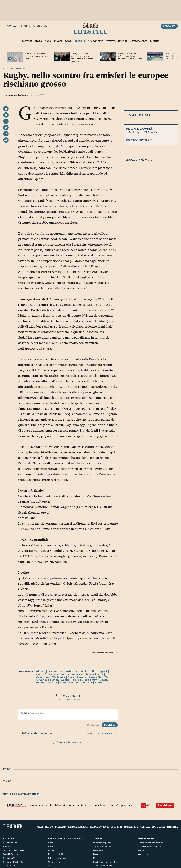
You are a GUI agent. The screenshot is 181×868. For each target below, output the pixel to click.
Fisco (51, 843)
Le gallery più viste (139, 160)
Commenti (116, 827)
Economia (61, 827)
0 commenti (68, 696)
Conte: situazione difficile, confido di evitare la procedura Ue (130, 56)
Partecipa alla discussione (68, 700)
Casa (48, 41)
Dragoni (102, 671)
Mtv (94, 680)
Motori (27, 41)
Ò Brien (53, 671)
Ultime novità (139, 128)
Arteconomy (138, 41)
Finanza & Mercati (78, 827)
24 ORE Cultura (11, 854)
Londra (82, 677)
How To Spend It (117, 41)
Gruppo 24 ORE (11, 843)
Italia (76, 680)
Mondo (49, 827)
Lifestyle (91, 31)
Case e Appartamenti (103, 866)
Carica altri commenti (69, 742)
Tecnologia (158, 827)
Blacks (41, 671)
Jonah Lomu (57, 674)
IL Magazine (95, 41)
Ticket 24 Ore (10, 866)
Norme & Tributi (99, 827)
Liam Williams (94, 674)
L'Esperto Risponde (102, 843)
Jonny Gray (75, 674)
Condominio (54, 862)
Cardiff (41, 674)
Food (68, 41)
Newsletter (98, 850)
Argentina (43, 677)
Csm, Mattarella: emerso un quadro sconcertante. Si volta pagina (82, 57)
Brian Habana (61, 680)
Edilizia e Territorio (57, 858)
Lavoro (51, 850)
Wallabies (59, 677)
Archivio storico (146, 854)
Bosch (104, 680)
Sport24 (80, 41)
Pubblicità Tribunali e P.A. (105, 862)
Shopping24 (9, 858)
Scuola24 (53, 866)
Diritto (51, 847)
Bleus (85, 680)
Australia (82, 671)
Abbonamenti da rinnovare (151, 847)
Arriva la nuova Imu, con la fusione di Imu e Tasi (36, 56)
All (92, 671)
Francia (87, 682)
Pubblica (110, 725)
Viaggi (58, 41)
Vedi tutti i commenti (102, 733)
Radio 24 (7, 847)
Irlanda (41, 682)
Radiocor (142, 850)
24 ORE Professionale (13, 850)
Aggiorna (46, 733)
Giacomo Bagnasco (18, 95)
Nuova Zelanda (70, 682)
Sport (99, 682)
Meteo (96, 858)
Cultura (145, 827)
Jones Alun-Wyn (100, 677)
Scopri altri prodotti (141, 140)
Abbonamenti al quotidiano (151, 843)
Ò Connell (43, 680)
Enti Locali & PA (56, 854)
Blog (95, 854)
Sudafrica (67, 671)
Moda (39, 41)
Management (131, 827)
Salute (154, 41)
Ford (71, 677)
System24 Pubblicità (13, 862)
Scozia (53, 682)
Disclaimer (93, 725)
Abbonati (169, 26)
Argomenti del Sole (102, 847)
